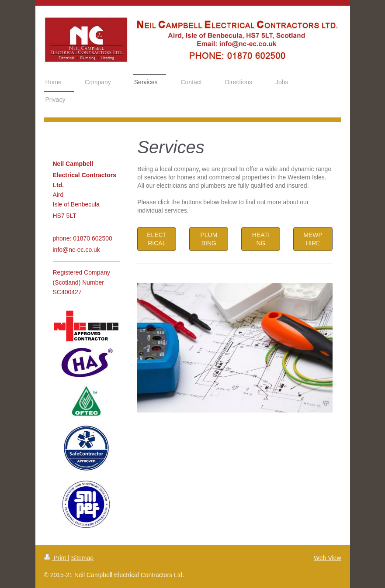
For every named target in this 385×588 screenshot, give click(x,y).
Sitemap (82, 558)
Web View (328, 558)
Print (56, 558)
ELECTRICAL (157, 239)
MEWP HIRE (313, 239)
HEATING (261, 239)
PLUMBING (209, 239)
